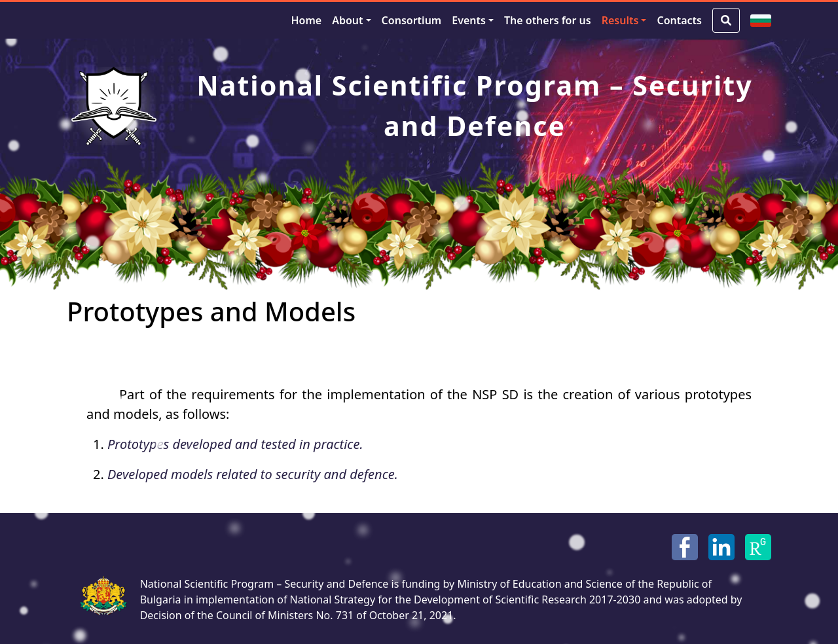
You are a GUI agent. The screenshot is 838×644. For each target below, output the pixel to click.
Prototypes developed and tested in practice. (235, 444)
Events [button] (469, 20)
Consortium (412, 20)
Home (306, 20)
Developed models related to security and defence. (253, 474)
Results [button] (620, 20)
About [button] (347, 20)
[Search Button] (726, 20)
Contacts (679, 20)
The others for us (548, 20)
